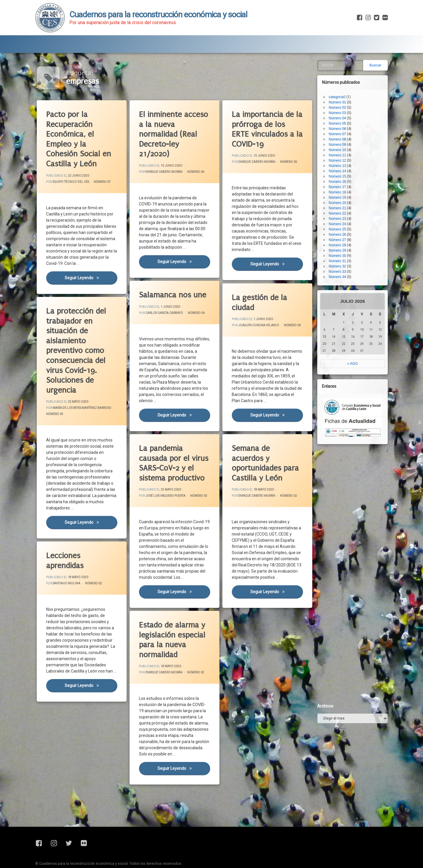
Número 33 (354, 135)
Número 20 (354, 66)
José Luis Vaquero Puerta (166, 494)
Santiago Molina (70, 578)
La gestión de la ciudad (258, 291)
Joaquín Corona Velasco (259, 322)
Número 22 (354, 76)
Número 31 (354, 124)
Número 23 (354, 82)
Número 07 (102, 181)
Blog (94, 32)
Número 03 (60, 413)
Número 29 (354, 113)
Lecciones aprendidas (67, 550)
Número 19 (354, 61)
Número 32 (354, 129)
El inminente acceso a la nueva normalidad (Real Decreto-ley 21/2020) (176, 132)
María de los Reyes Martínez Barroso (78, 407)
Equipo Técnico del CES (72, 182)
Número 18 (354, 55)
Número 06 (196, 171)
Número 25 (354, 92)
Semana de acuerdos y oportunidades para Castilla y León (261, 453)
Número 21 (354, 71)
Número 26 (354, 98)
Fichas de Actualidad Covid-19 (147, 32)
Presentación (58, 32)
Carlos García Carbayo (165, 309)
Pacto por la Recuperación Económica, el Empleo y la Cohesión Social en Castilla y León (81, 140)
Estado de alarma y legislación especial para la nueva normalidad (168, 628)
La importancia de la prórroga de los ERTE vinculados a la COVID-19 (270, 127)
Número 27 (354, 103)
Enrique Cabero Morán (165, 172)
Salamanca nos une (168, 290)
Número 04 (186, 318)
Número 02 (279, 499)
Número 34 (354, 140)
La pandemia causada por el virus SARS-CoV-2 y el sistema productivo (168, 455)
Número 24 (354, 87)
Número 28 (354, 108)
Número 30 (354, 119)
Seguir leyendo (92, 282)
